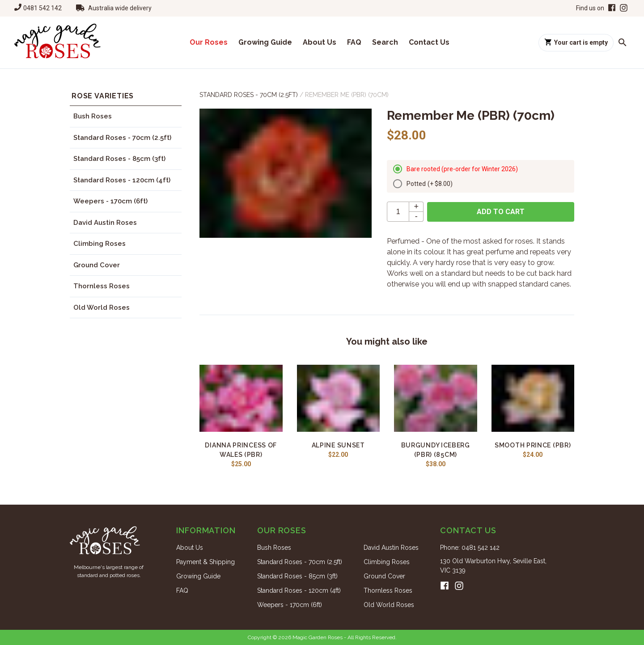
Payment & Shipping (205, 562)
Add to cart (501, 212)
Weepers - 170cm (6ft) (110, 201)
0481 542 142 (42, 8)
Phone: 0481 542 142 (470, 548)
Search (385, 42)
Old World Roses (102, 308)
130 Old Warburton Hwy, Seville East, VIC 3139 (493, 566)
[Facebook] (611, 8)
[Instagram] (624, 8)
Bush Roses (93, 116)
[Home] (57, 42)
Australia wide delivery (120, 8)
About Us (320, 42)
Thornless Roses (102, 286)
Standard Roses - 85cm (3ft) (119, 159)
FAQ (354, 42)
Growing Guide (265, 42)
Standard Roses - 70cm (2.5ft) (122, 138)
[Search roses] (623, 42)
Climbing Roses (100, 244)
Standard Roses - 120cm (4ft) (122, 180)
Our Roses (209, 42)
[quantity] (398, 212)
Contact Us (429, 42)
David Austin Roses (105, 223)
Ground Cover (97, 265)
